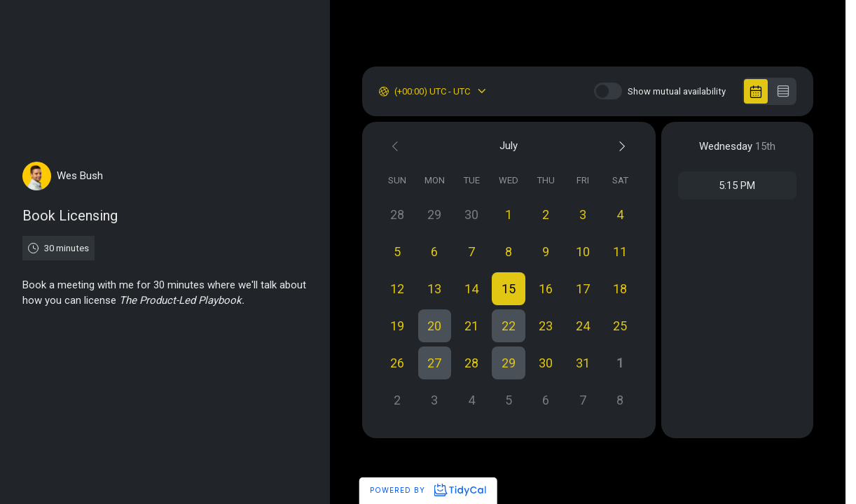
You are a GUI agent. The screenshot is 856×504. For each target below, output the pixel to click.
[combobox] (395, 92)
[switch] (608, 91)
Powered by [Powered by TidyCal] (428, 490)
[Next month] (620, 146)
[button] (509, 289)
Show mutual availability (677, 91)
